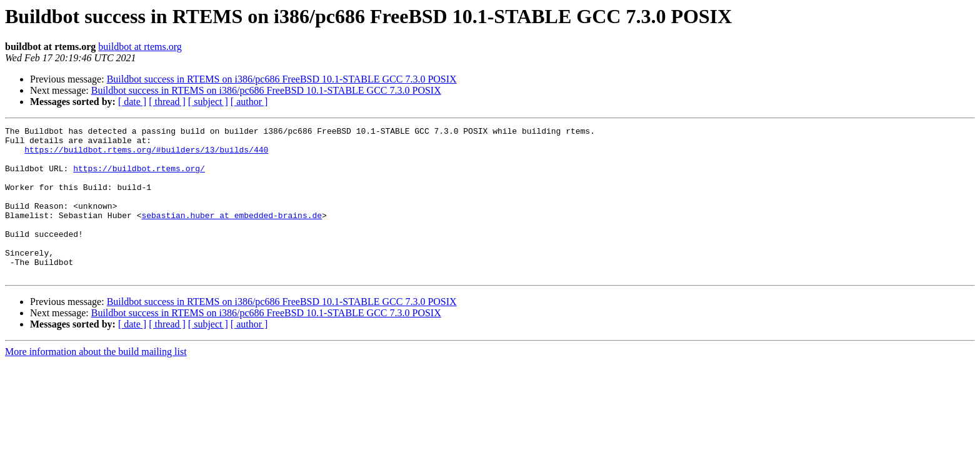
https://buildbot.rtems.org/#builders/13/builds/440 (146, 155)
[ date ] (132, 102)
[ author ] (249, 102)
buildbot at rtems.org (140, 47)
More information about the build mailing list (96, 382)
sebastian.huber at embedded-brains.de (232, 234)
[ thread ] (167, 102)
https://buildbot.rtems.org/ (139, 177)
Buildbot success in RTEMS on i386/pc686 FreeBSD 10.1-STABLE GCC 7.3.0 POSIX (282, 79)
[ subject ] (208, 102)
